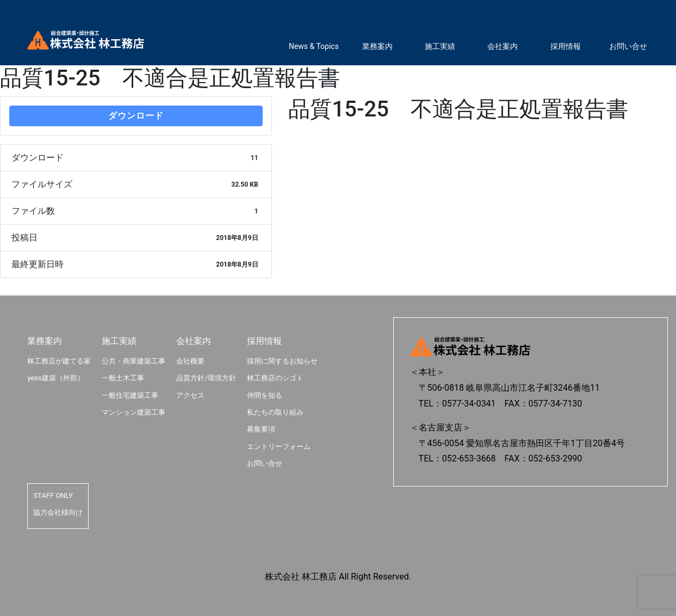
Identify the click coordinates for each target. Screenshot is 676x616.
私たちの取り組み (275, 412)
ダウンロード (136, 116)
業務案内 (377, 46)
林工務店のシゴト (275, 378)
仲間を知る (265, 395)
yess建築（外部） (55, 378)
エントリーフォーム (279, 446)
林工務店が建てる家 (59, 361)
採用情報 (566, 46)
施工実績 (440, 46)
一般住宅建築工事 (130, 395)
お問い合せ (628, 46)
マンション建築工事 (134, 412)
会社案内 (503, 46)
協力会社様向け (58, 512)
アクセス (190, 395)
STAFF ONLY (53, 495)
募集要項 (261, 429)
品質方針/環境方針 (206, 378)
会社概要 (190, 361)
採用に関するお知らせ (282, 361)
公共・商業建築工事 (134, 361)
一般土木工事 (123, 378)
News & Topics (314, 46)
